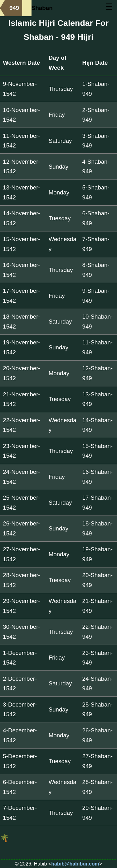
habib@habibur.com (75, 864)
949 (14, 8)
